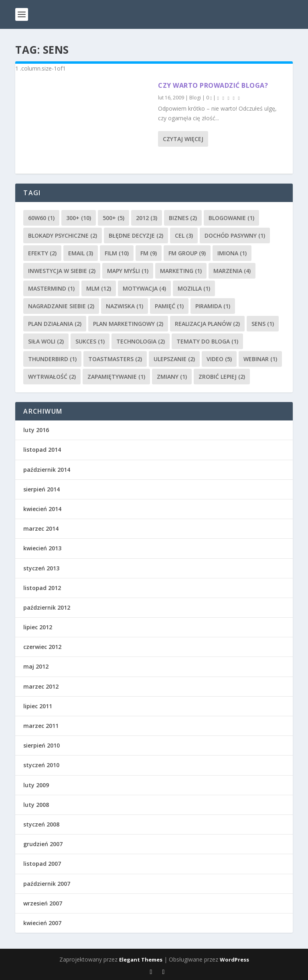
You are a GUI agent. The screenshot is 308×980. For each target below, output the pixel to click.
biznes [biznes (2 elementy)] (183, 218)
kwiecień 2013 (42, 548)
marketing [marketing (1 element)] (181, 271)
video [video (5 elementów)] (219, 359)
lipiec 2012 (38, 627)
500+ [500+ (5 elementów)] (113, 218)
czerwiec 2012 (42, 647)
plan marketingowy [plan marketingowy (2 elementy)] (128, 324)
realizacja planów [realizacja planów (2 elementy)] (207, 324)
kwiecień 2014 (42, 509)
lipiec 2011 (38, 706)
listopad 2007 (42, 864)
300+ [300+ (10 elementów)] (79, 218)
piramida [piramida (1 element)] (213, 306)
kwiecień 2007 (42, 923)
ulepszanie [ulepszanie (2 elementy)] (174, 359)
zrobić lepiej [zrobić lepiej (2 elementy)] (222, 377)
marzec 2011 (41, 726)
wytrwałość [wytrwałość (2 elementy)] (52, 377)
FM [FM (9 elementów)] (149, 253)
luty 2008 (36, 805)
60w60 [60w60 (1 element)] (41, 218)
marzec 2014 (41, 528)
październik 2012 (47, 607)
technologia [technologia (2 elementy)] (141, 341)
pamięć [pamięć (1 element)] (169, 306)
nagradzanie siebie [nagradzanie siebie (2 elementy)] (61, 306)
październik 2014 (47, 470)
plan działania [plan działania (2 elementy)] (55, 324)
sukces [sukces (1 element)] (90, 341)
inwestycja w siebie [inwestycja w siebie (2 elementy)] (62, 271)
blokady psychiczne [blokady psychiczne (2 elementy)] (63, 235)
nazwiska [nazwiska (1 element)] (125, 306)
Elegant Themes (141, 960)
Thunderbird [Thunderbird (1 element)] (52, 359)
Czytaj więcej (183, 139)
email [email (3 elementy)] (81, 253)
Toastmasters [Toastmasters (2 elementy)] (115, 359)
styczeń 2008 (41, 824)
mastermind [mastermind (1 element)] (51, 288)
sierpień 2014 (42, 489)
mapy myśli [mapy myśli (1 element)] (128, 271)
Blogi (195, 98)
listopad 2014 (42, 450)
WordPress (234, 960)
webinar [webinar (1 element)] (260, 359)
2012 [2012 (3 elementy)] (147, 218)
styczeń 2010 (41, 765)
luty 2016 (36, 430)
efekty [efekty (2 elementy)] (42, 253)
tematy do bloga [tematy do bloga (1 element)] (207, 341)
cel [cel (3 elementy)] (184, 235)
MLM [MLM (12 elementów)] (99, 288)
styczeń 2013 (41, 568)
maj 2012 (36, 666)
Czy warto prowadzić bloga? (213, 85)
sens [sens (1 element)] (263, 324)
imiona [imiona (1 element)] (232, 253)
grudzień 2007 (43, 844)
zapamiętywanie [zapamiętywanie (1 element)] (116, 377)
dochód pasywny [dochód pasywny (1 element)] (235, 235)
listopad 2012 (42, 588)
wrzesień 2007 (43, 903)
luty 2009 (36, 785)
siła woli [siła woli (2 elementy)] (46, 341)
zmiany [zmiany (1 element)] (172, 377)
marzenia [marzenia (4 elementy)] (232, 271)
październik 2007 (47, 884)
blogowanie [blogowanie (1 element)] (231, 218)
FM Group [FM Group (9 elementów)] (187, 253)
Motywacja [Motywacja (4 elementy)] (144, 288)
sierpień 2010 (42, 745)
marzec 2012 (41, 686)
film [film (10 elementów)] (117, 253)
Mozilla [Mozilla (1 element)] (194, 288)
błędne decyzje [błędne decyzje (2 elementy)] (136, 235)
